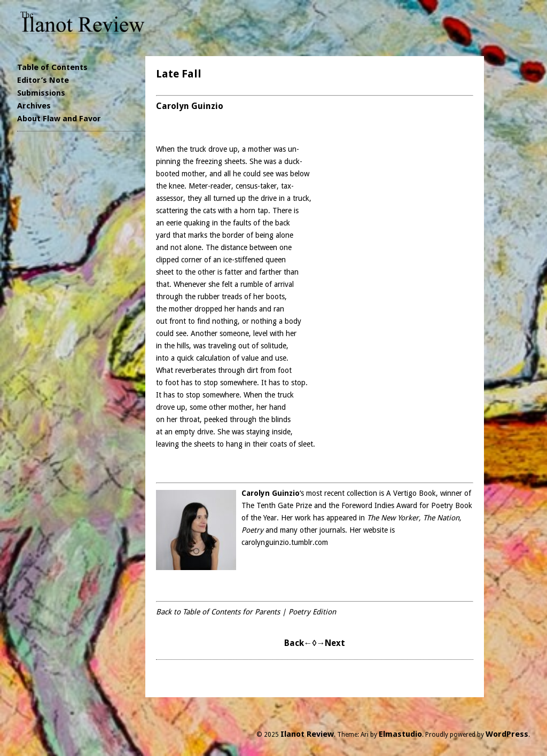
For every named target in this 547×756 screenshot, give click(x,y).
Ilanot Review (307, 734)
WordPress (507, 734)
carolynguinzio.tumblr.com (285, 542)
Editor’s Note (43, 80)
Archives (34, 106)
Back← (298, 643)
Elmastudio (400, 734)
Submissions (41, 93)
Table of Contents (52, 67)
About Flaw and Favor (59, 119)
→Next (331, 643)
